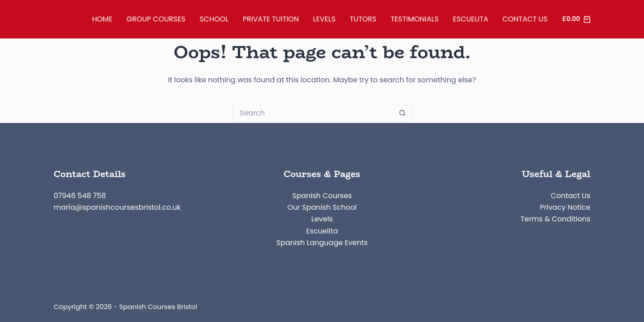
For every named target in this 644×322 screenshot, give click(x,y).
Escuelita (471, 19)
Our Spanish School (322, 207)
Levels (324, 19)
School (214, 19)
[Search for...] (313, 113)
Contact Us (525, 19)
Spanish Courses (322, 196)
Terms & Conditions (555, 219)
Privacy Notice (565, 207)
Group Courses (156, 19)
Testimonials (414, 19)
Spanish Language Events (322, 243)
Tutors (363, 19)
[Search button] (402, 113)
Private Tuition (271, 19)
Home (102, 19)
